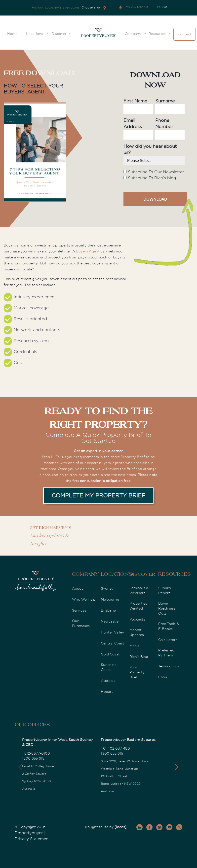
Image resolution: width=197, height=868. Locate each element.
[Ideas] (120, 827)
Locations (35, 34)
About (78, 588)
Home (12, 34)
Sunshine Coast (109, 667)
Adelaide (108, 681)
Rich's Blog (139, 657)
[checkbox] (154, 175)
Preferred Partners (166, 653)
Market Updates (137, 632)
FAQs (163, 677)
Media (134, 646)
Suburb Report (165, 590)
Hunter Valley (112, 632)
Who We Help (84, 599)
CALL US (162, 7)
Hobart (107, 692)
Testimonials (169, 666)
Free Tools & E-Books (169, 626)
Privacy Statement (32, 839)
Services (79, 610)
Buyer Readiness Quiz (167, 608)
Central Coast (113, 643)
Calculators (168, 640)
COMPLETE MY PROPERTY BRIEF (98, 496)
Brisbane (108, 610)
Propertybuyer (29, 833)
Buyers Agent (88, 251)
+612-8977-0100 (36, 753)
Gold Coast (110, 654)
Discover (59, 34)
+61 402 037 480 (115, 748)
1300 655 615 (33, 758)
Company (133, 34)
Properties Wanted (138, 606)
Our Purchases (81, 623)
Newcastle (110, 621)
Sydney (107, 588)
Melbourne (110, 599)
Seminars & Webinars (139, 590)
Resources (158, 34)
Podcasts (137, 619)
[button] (177, 767)
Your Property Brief (137, 672)
